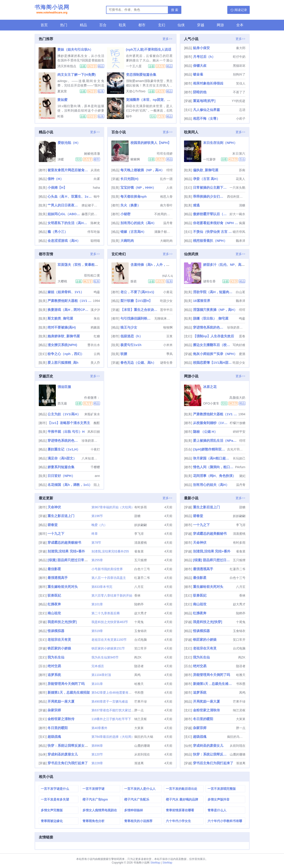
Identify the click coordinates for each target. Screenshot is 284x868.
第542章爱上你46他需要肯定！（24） (118, 693)
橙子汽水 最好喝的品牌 (182, 799)
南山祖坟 (54, 613)
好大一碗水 (237, 214)
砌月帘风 (239, 232)
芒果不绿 (141, 701)
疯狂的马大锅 (144, 737)
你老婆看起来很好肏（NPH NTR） (216, 223)
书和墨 (139, 693)
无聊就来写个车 (163, 318)
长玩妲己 (239, 458)
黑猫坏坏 (239, 66)
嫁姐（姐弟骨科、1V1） (66, 292)
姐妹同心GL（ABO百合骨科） (64, 214)
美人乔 (95, 363)
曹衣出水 (94, 345)
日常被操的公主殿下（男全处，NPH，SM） (211, 187)
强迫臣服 (64, 387)
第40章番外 (100, 728)
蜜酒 (242, 354)
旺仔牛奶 (239, 57)
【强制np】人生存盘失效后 (214, 336)
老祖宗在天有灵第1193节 (109, 640)
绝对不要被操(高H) (62, 327)
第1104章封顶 (101, 675)
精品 (83, 25)
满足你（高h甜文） (62, 458)
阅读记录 (241, 10)
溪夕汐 (95, 310)
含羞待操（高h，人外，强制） (153, 265)
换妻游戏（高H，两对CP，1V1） (68, 310)
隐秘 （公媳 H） (205, 432)
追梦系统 (54, 675)
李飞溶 (139, 534)
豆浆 (169, 336)
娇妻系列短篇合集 (61, 467)
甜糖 (137, 516)
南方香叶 (166, 205)
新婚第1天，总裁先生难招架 (69, 692)
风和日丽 (94, 432)
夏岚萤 (62, 91)
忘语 (242, 110)
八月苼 (139, 587)
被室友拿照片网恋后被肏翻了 (68, 170)
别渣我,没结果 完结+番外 (66, 551)
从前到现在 (142, 754)
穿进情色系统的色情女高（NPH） (210, 327)
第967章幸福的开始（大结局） (113, 507)
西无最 (62, 403)
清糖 (242, 205)
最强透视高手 (58, 578)
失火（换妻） (130, 205)
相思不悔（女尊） (206, 118)
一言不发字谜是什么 (55, 789)
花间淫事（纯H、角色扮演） (214, 476)
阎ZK (138, 657)
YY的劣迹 (239, 101)
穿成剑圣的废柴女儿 (63, 754)
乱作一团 (166, 179)
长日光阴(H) (129, 179)
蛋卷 (242, 336)
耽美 (122, 25)
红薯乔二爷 (142, 578)
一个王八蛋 (134, 66)
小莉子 (241, 119)
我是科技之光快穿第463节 (110, 622)
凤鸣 (137, 675)
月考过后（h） (204, 57)
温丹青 (168, 223)
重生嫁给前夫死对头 (63, 587)
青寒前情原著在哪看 (180, 810)
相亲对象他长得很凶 (208, 83)
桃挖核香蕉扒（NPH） (210, 241)
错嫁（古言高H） (133, 232)
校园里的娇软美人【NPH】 (151, 143)
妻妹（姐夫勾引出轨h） (75, 49)
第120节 (97, 754)
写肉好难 (239, 345)
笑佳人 (241, 83)
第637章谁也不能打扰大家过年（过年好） (121, 710)
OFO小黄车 (211, 403)
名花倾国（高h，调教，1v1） (70, 485)
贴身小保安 (201, 48)
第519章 (97, 631)
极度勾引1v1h (131, 345)
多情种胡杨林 (134, 810)
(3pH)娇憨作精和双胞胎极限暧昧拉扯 (210, 449)
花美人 (241, 179)
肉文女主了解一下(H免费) (77, 75)
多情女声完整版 (52, 810)
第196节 (97, 516)
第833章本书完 (102, 587)
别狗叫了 (239, 74)
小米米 (168, 345)
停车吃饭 (94, 232)
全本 (240, 25)
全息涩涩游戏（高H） (64, 241)
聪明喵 (95, 241)
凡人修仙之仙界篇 (206, 110)
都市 (142, 25)
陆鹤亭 (139, 604)
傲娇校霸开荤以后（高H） (211, 214)
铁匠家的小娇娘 (59, 648)
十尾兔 (139, 622)
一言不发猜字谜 (93, 789)
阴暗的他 (200, 92)
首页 (44, 25)
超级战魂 (54, 737)
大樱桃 (62, 281)
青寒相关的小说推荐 (138, 821)
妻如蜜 (62, 100)
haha (96, 188)
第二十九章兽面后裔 (106, 613)
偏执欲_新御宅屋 (206, 170)
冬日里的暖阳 (58, 728)
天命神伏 (54, 507)
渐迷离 (139, 763)
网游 (220, 25)
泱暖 (61, 159)
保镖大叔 (200, 66)
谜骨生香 (166, 363)
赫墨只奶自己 (91, 214)
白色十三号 (142, 569)
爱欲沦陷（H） (69, 143)
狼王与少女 (129, 327)
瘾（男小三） (58, 232)
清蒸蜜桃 (141, 543)
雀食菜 (139, 551)
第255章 (97, 560)
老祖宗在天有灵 (59, 640)
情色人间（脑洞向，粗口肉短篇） (214, 467)
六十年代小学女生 (178, 821)
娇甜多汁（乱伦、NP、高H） (225, 265)
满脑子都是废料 (163, 232)
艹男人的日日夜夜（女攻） (64, 205)
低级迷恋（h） (131, 336)
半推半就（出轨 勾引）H (66, 432)
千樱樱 (95, 467)
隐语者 (139, 666)
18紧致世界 (202, 301)
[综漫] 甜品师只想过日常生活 (69, 560)
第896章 (97, 746)
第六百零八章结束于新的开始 (112, 595)
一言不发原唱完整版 (222, 789)
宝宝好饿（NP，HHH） (138, 187)
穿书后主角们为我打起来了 (68, 763)
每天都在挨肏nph (134, 196)
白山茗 (241, 292)
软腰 (124, 354)
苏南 (242, 170)
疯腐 (242, 223)
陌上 (97, 485)
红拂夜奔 (54, 604)
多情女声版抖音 (219, 799)
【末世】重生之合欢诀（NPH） (140, 310)
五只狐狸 (141, 560)
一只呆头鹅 (237, 188)
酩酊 (97, 423)
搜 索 (175, 10)
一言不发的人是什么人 (140, 789)
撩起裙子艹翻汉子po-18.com (91, 205)
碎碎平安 (239, 432)
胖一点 (139, 710)
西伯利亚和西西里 (236, 197)
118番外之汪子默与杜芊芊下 (111, 719)
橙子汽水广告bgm (95, 799)
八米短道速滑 (91, 458)
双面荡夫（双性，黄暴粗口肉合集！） (86, 265)
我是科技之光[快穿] (62, 622)
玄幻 (162, 25)
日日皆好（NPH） (61, 476)
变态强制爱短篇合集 (141, 75)
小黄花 (168, 292)
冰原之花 (210, 387)
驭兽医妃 (54, 595)
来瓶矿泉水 (92, 414)
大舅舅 (139, 728)
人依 (169, 188)
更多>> (167, 39)
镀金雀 (198, 74)
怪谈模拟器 (56, 631)
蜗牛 (129, 116)
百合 (103, 25)
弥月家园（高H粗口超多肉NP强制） (212, 458)
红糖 (97, 336)
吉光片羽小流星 (236, 449)
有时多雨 (141, 507)
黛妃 (242, 476)
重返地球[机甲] (204, 101)
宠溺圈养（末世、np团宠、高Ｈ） (152, 100)
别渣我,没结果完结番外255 (110, 551)
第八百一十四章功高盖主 (109, 578)
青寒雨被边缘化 (52, 821)
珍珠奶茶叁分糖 (236, 327)
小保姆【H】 (57, 187)
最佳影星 (54, 569)
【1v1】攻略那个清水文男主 (69, 423)
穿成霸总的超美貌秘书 (64, 542)
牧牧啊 (168, 327)
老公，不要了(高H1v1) (137, 292)
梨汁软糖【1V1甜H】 (136, 301)
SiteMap (155, 863)
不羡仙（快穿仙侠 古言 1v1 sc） (212, 232)
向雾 (97, 179)
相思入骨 (166, 197)
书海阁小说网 (52, 10)
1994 (96, 301)
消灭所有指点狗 (67, 66)
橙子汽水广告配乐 (137, 799)
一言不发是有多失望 (55, 799)
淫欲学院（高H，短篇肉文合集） (214, 292)
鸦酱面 (95, 327)
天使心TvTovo (136, 91)
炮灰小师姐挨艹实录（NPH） (215, 354)
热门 (64, 25)
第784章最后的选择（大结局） (113, 737)
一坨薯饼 (209, 159)
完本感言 (98, 666)
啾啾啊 (135, 159)
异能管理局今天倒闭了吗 (66, 684)
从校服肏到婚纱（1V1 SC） (211, 423)
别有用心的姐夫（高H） (138, 223)
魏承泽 (241, 241)
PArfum (240, 467)
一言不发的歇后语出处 (182, 789)
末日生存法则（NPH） (220, 143)
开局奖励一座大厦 (61, 701)
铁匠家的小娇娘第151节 (108, 648)
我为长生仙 (56, 657)
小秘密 (125, 214)
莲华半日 (166, 310)
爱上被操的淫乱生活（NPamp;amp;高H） (216, 440)
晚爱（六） (99, 525)
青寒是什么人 (217, 810)
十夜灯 (95, 449)
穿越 (201, 25)
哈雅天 (139, 684)
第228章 (97, 763)
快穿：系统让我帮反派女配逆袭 (71, 746)
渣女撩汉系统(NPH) (62, 345)
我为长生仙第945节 (105, 657)
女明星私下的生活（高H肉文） (68, 223)
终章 (95, 534)
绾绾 (169, 170)
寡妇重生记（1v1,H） (64, 449)
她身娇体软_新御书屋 (64, 336)
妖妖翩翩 (141, 525)
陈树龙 (95, 223)
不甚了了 (239, 92)
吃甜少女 (166, 301)
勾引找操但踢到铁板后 (137, 318)
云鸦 (97, 354)
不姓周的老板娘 (163, 214)
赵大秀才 (141, 613)
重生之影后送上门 (61, 516)
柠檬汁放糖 (238, 423)
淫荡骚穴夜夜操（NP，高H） (215, 310)
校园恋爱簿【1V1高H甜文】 (212, 363)
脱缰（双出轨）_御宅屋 (211, 318)
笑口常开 (141, 648)
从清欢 (95, 170)
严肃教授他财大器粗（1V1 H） (70, 301)
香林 (137, 595)
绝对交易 (54, 666)
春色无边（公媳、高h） (138, 363)
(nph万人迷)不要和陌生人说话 (149, 49)
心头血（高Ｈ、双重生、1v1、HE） (70, 196)
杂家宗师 (54, 710)
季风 (169, 354)
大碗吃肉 (127, 241)
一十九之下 (56, 534)
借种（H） (55, 179)
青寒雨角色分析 (93, 821)
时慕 (61, 116)
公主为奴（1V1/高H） (64, 414)
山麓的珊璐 (142, 746)
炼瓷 (134, 281)
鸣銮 (97, 292)
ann (97, 476)
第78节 (96, 543)
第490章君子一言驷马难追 (110, 701)
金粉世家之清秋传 (61, 719)
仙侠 (181, 25)
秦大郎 (241, 48)
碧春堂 (53, 525)
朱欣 (97, 318)
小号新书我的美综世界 (107, 569)
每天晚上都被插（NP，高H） (142, 170)
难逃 (196, 205)
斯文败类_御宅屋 (60, 318)
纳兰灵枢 (141, 719)
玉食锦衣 (141, 631)
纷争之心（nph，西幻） (66, 354)
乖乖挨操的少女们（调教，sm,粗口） (210, 196)
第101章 (97, 604)
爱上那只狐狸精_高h (63, 363)
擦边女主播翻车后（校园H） (212, 345)
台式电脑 (141, 640)
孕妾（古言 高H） (206, 179)
